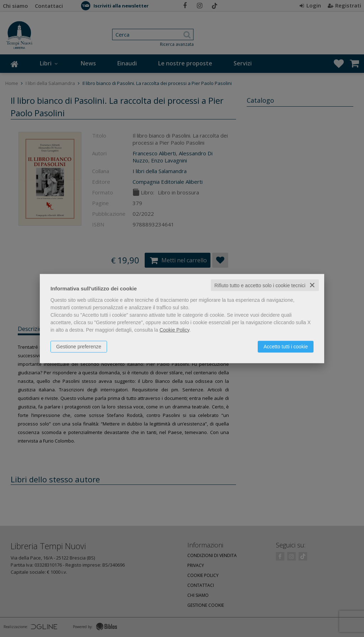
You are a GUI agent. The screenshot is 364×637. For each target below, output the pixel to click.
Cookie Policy (175, 330)
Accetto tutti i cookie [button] (286, 346)
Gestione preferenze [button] (79, 346)
